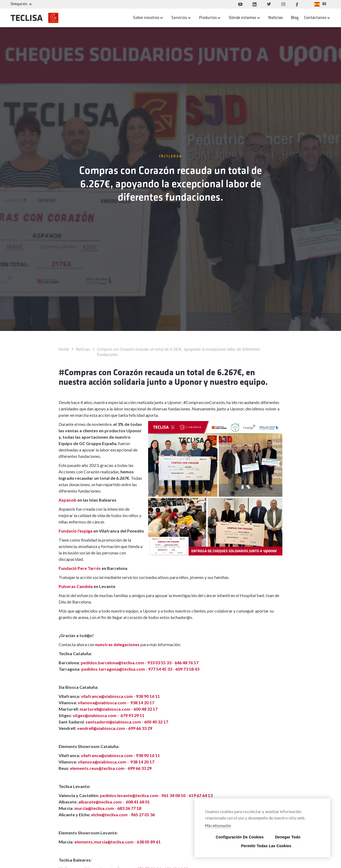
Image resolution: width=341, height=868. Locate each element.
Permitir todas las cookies (262, 846)
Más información (218, 826)
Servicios (179, 18)
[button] (320, 4)
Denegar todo (288, 837)
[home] (35, 18)
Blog (295, 18)
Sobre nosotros (146, 18)
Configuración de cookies (237, 837)
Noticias (276, 18)
